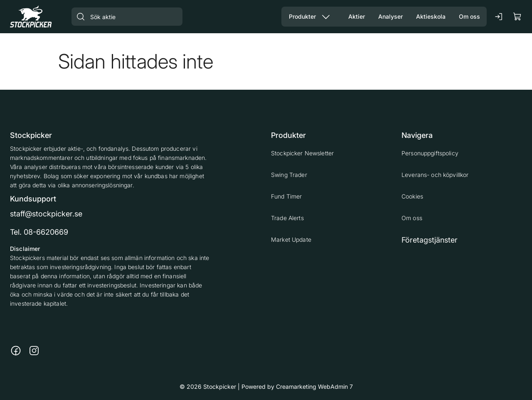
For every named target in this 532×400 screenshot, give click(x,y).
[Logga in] (499, 17)
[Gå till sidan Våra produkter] (299, 17)
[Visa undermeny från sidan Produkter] (326, 17)
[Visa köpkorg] (517, 16)
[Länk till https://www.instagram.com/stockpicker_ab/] (34, 351)
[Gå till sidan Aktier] (357, 17)
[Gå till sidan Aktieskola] (431, 17)
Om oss (412, 218)
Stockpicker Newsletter (302, 153)
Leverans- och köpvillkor (435, 175)
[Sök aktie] (127, 17)
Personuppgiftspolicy (430, 153)
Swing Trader (289, 175)
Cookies (412, 196)
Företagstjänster (430, 240)
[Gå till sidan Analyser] (390, 17)
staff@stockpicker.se (46, 214)
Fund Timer (286, 196)
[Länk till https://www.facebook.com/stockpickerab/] (16, 351)
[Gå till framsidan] (31, 16)
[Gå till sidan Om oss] (469, 17)
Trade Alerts (287, 218)
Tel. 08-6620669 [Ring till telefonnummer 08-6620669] (39, 232)
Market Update (291, 239)
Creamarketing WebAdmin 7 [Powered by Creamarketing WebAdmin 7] (314, 387)
